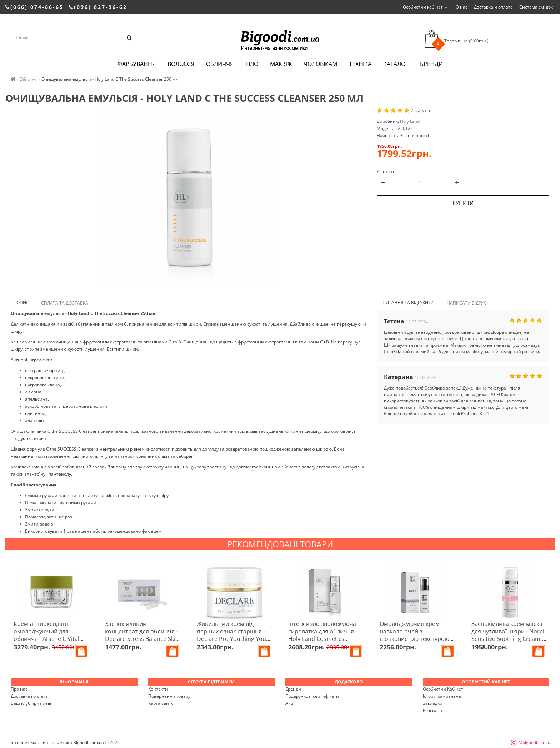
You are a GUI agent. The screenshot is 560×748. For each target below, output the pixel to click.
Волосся (181, 64)
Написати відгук (466, 303)
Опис (23, 303)
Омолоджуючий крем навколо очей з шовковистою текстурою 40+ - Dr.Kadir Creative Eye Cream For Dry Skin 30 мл (415, 639)
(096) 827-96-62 (98, 7)
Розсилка (432, 710)
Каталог (396, 64)
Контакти (158, 689)
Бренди (431, 64)
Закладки (433, 703)
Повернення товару (169, 696)
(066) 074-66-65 (34, 7)
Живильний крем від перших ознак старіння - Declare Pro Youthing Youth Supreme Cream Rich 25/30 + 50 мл (234, 639)
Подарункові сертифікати (312, 696)
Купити (463, 203)
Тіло (252, 64)
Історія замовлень (442, 696)
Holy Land (410, 121)
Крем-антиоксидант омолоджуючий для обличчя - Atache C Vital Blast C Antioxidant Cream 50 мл (49, 639)
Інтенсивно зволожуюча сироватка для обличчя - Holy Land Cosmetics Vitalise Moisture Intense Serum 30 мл (323, 639)
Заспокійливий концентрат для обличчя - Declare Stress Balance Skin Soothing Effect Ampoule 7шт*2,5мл (142, 639)
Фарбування (137, 64)
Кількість (386, 172)
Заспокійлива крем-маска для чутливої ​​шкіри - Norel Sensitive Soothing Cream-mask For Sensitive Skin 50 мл (508, 639)
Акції (290, 703)
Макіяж (281, 64)
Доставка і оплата (29, 696)
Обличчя (220, 64)
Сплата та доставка (65, 303)
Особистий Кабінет (443, 689)
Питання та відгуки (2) (409, 303)
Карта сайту (161, 703)
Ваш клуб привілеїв (31, 703)
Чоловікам (320, 64)
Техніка (360, 64)
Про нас (19, 689)
